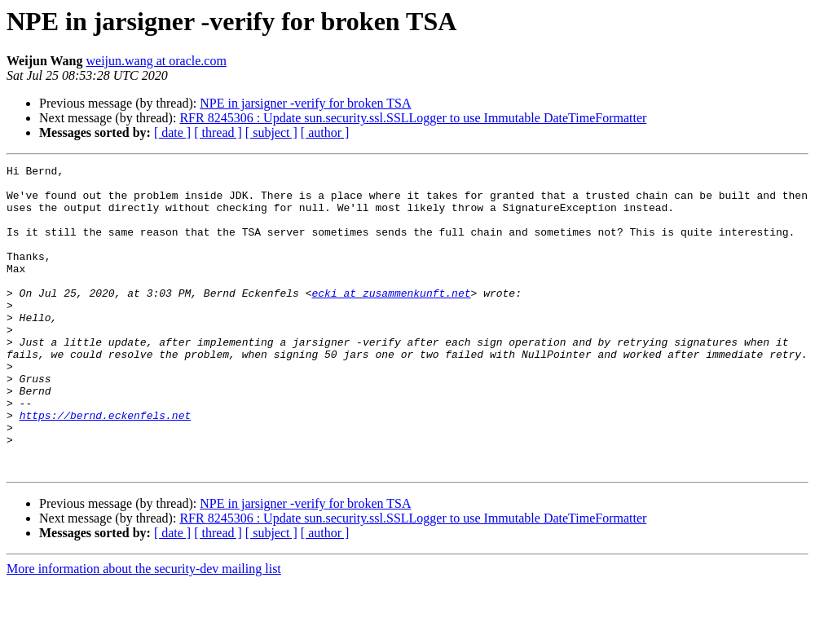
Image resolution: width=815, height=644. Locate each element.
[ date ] (172, 132)
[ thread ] (218, 132)
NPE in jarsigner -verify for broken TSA (305, 103)
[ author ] (325, 132)
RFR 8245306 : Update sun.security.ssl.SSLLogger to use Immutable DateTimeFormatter (413, 118)
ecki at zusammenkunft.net (391, 320)
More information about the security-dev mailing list (144, 630)
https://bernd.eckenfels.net (106, 466)
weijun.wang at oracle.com (156, 61)
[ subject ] (271, 132)
